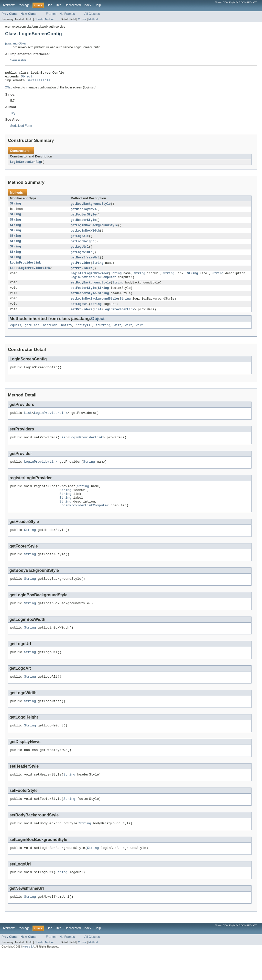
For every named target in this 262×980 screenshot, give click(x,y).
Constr (39, 19)
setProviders (81, 318)
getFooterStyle (83, 218)
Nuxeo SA (28, 976)
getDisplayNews (83, 212)
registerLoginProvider (90, 280)
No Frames (67, 14)
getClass (32, 334)
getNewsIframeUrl (85, 263)
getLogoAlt (80, 241)
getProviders (81, 274)
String (15, 207)
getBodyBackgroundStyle (91, 207)
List (14, 274)
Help (98, 5)
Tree (58, 5)
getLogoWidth (81, 257)
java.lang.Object (16, 43)
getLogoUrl (80, 252)
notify (67, 334)
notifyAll (84, 334)
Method (50, 19)
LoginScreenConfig (25, 165)
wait (117, 334)
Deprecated (73, 5)
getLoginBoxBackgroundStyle (94, 229)
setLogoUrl (80, 312)
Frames (51, 14)
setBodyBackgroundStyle (91, 290)
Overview (8, 5)
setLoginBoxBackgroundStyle (94, 306)
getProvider (81, 269)
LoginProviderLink (25, 269)
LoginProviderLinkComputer (93, 284)
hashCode (50, 334)
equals (16, 334)
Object (27, 78)
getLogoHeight (82, 246)
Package (24, 5)
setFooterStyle (83, 295)
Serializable (18, 60)
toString (103, 334)
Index (88, 5)
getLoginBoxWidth (85, 235)
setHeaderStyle (83, 301)
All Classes (92, 14)
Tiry (13, 116)
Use (49, 5)
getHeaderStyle (83, 224)
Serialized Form (21, 128)
